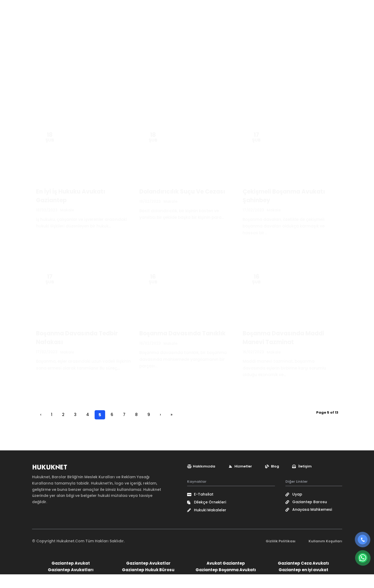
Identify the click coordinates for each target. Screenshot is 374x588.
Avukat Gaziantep (226, 577)
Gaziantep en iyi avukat (303, 583)
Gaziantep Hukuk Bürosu (148, 583)
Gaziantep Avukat (71, 577)
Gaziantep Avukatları (71, 583)
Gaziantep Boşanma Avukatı (226, 583)
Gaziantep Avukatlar (148, 577)
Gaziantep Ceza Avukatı (303, 577)
